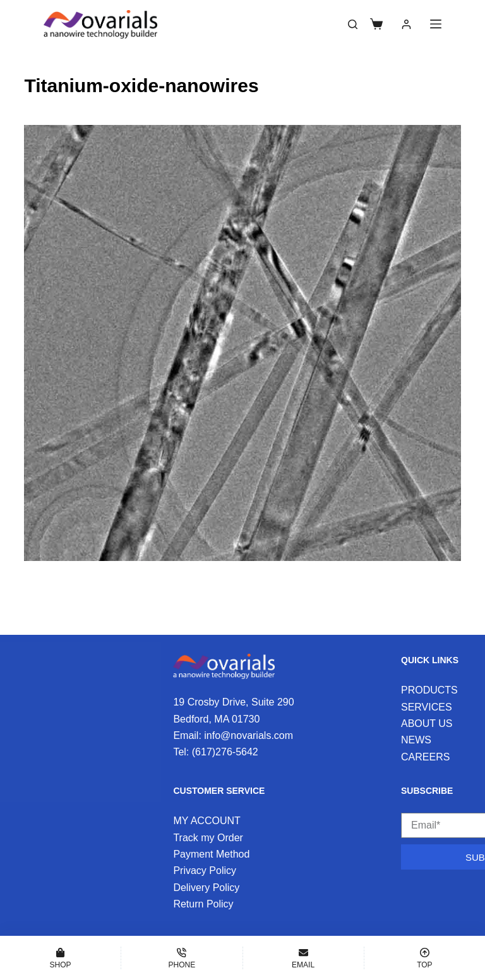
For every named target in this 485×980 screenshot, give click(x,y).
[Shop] (60, 958)
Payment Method (211, 854)
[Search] (353, 24)
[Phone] (182, 958)
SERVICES (427, 707)
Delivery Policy (206, 888)
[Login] (406, 24)
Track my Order (208, 838)
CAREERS (425, 757)
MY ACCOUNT (207, 821)
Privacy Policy (205, 871)
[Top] (425, 958)
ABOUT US (427, 723)
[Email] (303, 958)
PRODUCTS (429, 690)
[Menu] (436, 24)
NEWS (416, 740)
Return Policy (203, 904)
